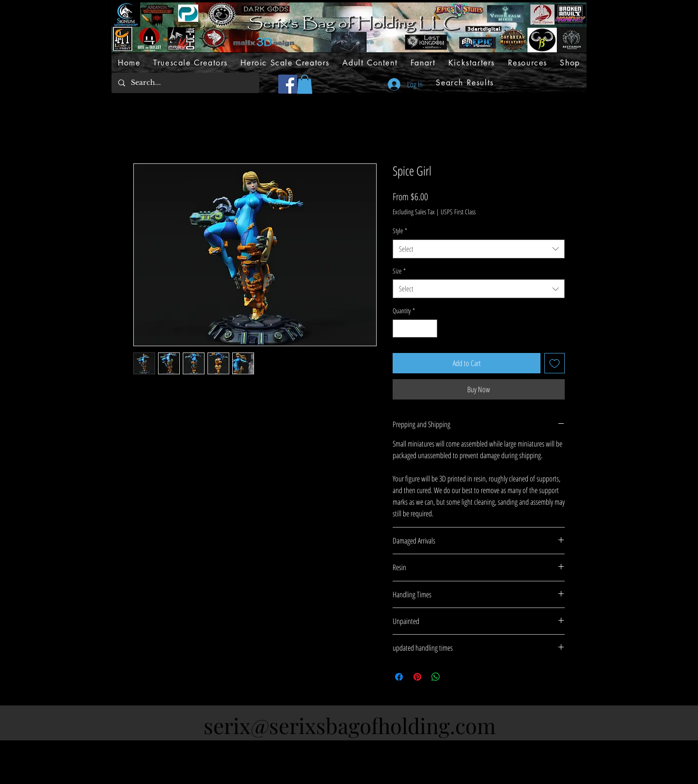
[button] (305, 84)
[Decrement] (400, 328)
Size (399, 271)
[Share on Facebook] (399, 677)
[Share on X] (454, 677)
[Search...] (185, 83)
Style (400, 231)
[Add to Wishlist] (555, 363)
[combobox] (479, 249)
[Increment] (430, 328)
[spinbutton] (415, 328)
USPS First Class (458, 212)
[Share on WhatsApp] (436, 677)
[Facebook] (288, 84)
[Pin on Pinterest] (417, 677)
